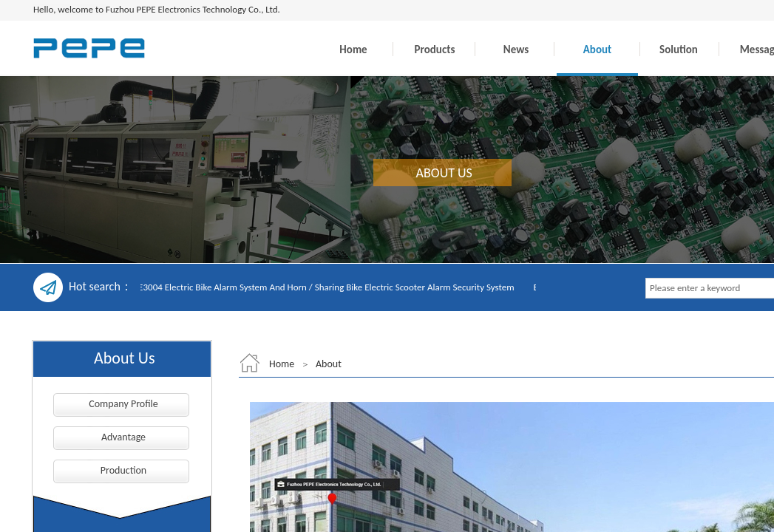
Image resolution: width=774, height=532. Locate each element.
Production (123, 470)
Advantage (123, 437)
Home (353, 50)
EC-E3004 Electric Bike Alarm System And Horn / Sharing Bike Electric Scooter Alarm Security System (322, 287)
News (516, 50)
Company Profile (123, 404)
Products (435, 50)
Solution (679, 50)
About (597, 50)
